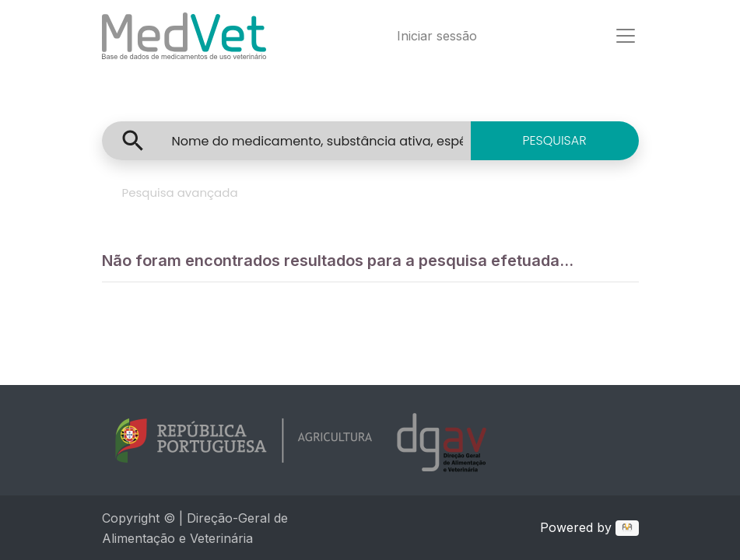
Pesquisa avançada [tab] (180, 192)
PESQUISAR (554, 140)
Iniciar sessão (437, 36)
